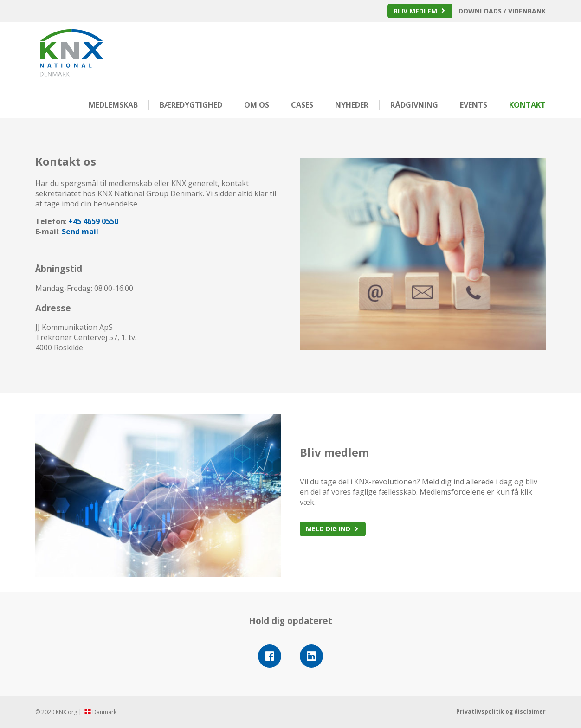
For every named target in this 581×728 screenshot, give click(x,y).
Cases (302, 105)
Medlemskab (113, 105)
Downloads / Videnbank (502, 11)
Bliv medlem (415, 11)
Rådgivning (414, 105)
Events (474, 105)
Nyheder (352, 105)
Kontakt (527, 105)
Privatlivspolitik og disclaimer (501, 712)
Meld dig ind (328, 529)
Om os (257, 105)
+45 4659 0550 (93, 221)
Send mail (80, 232)
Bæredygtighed (191, 105)
